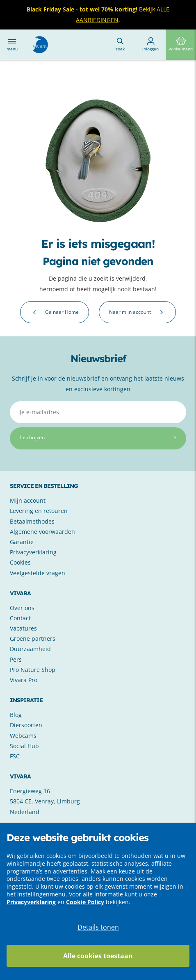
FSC (15, 756)
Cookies (20, 562)
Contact (20, 618)
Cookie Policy (85, 902)
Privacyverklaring (31, 902)
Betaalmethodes (32, 521)
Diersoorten (26, 725)
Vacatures (23, 628)
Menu (12, 44)
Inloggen (150, 44)
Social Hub (24, 746)
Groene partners (33, 639)
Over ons (22, 608)
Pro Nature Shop (33, 670)
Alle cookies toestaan (98, 956)
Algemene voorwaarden (42, 532)
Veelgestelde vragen (38, 573)
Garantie (22, 542)
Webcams (23, 736)
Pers (16, 659)
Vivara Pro (24, 680)
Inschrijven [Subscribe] (98, 437)
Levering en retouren (39, 511)
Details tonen (98, 927)
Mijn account (28, 500)
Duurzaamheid (30, 649)
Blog (16, 715)
